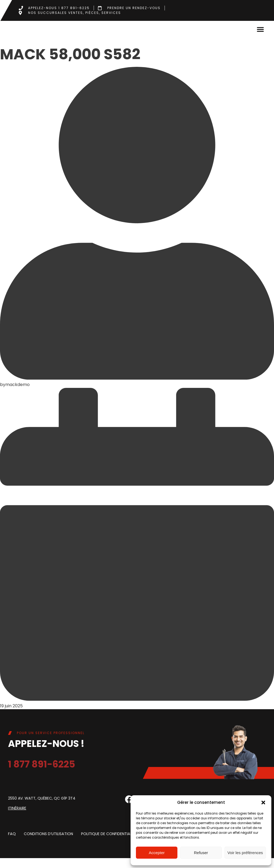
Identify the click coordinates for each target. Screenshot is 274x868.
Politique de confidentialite (108, 844)
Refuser (201, 853)
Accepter (157, 853)
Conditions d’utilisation (48, 844)
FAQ (12, 844)
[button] (263, 803)
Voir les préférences (245, 853)
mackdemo (18, 394)
